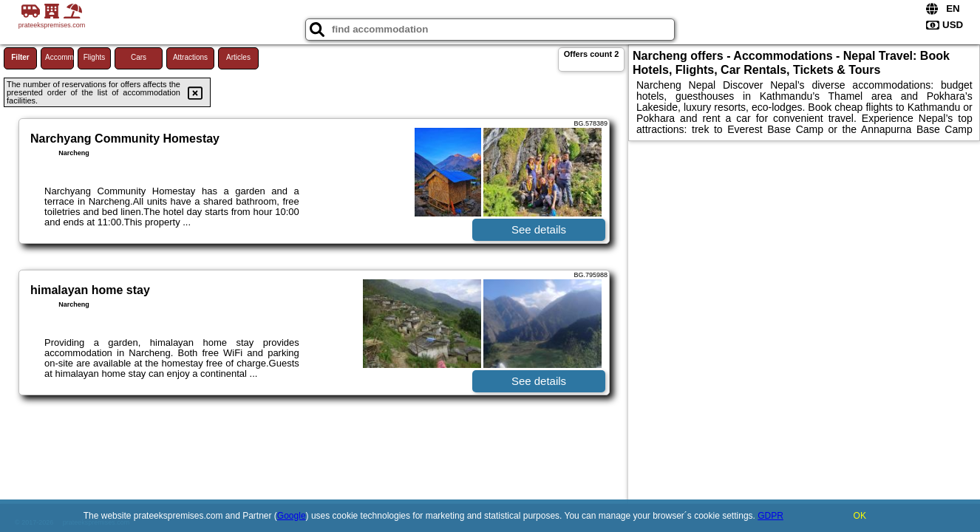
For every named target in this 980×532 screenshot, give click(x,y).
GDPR (770, 516)
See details (539, 229)
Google (292, 516)
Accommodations (59, 57)
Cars (139, 57)
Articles (238, 57)
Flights (94, 57)
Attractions (190, 57)
